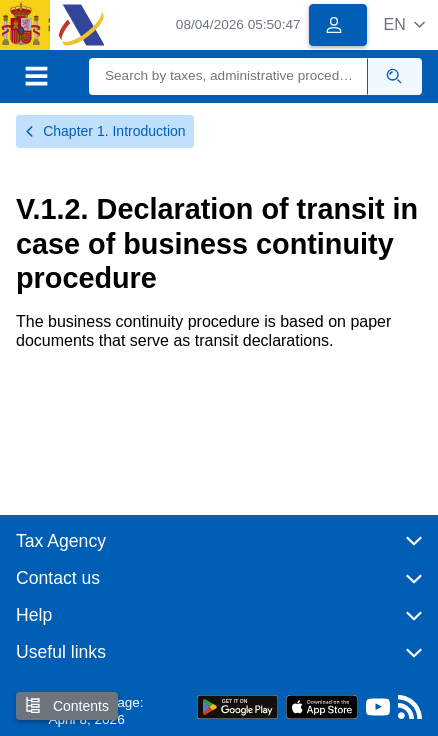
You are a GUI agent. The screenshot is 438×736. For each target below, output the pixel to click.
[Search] (228, 76)
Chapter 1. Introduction (105, 131)
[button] (404, 24)
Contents (67, 705)
